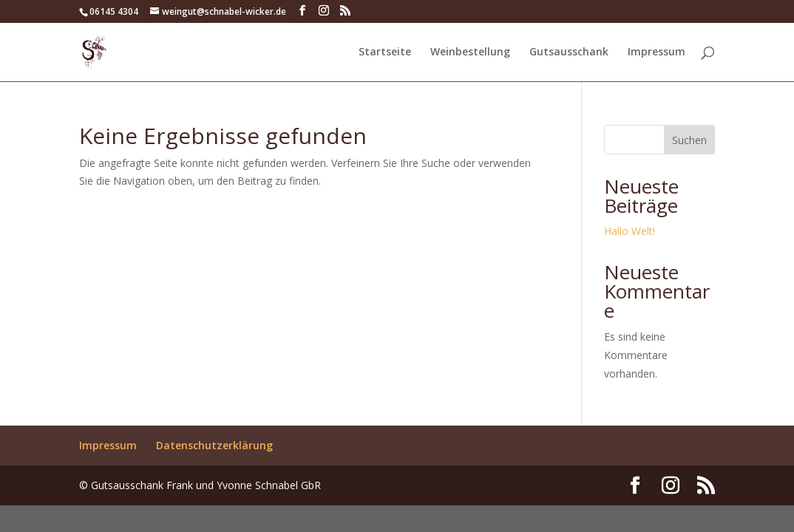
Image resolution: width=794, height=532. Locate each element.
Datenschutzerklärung (214, 445)
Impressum (656, 52)
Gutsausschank (569, 52)
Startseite (385, 52)
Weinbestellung (470, 52)
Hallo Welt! (630, 231)
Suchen (689, 140)
